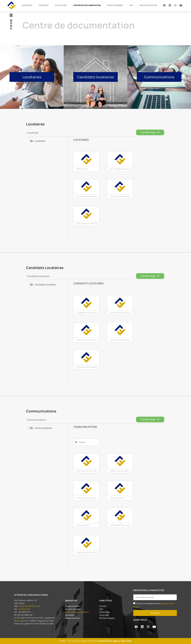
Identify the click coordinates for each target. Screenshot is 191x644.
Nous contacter (148, 5)
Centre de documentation (87, 5)
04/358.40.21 (24, 609)
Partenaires (105, 612)
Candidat (44, 5)
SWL (18, 621)
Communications (43, 428)
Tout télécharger (150, 132)
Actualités (61, 5)
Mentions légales (107, 618)
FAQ (131, 5)
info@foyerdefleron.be (29, 606)
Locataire (27, 5)
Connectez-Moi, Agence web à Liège (114, 641)
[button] (11, 22)
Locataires (40, 141)
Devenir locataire (73, 609)
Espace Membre (115, 5)
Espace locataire (73, 606)
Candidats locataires (45, 285)
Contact (103, 606)
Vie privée (104, 615)
